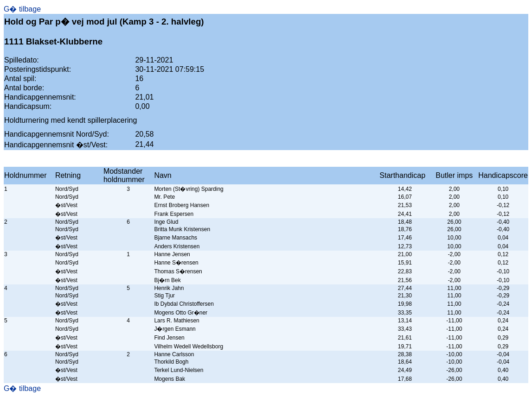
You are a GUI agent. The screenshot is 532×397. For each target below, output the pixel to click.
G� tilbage (22, 9)
